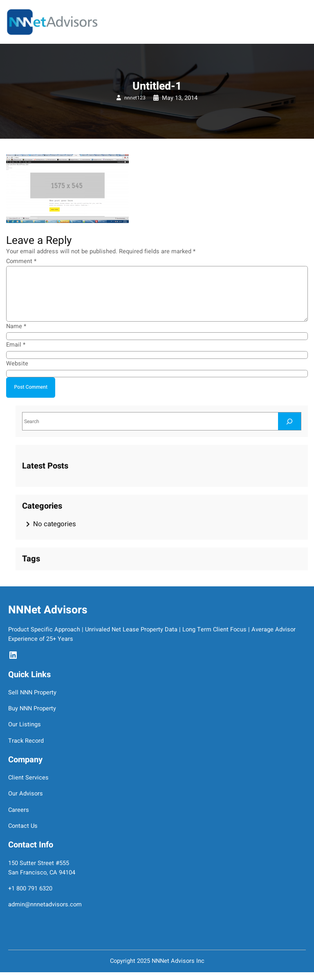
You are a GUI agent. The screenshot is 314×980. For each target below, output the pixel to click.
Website (17, 364)
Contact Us (23, 826)
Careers (19, 810)
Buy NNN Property (32, 709)
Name (16, 326)
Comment (21, 261)
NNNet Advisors (48, 610)
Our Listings (25, 724)
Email (16, 345)
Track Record (26, 741)
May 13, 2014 (180, 98)
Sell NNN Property (32, 693)
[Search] (289, 421)
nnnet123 (135, 98)
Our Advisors (26, 794)
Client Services (28, 778)
